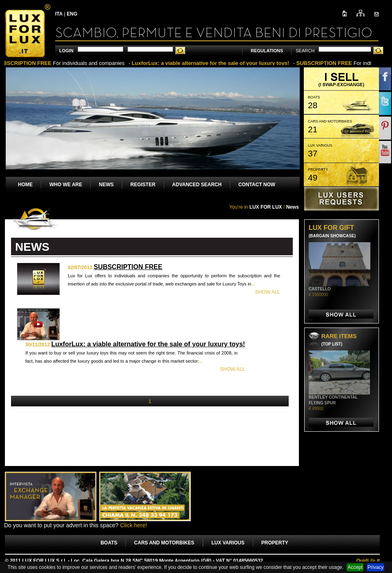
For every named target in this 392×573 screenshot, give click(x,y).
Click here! (134, 525)
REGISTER (143, 185)
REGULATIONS (267, 51)
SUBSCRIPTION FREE (128, 267)
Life (368, 561)
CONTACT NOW (257, 185)
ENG (72, 14)
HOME (25, 185)
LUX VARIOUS (228, 543)
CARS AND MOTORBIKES (164, 543)
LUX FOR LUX (266, 207)
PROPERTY (275, 543)
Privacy (375, 567)
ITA (59, 14)
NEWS (106, 185)
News (293, 207)
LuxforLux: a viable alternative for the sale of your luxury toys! (148, 344)
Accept (355, 567)
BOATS (109, 543)
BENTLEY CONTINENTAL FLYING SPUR (333, 403)
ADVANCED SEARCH (197, 185)
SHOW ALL (268, 292)
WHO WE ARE (66, 185)
